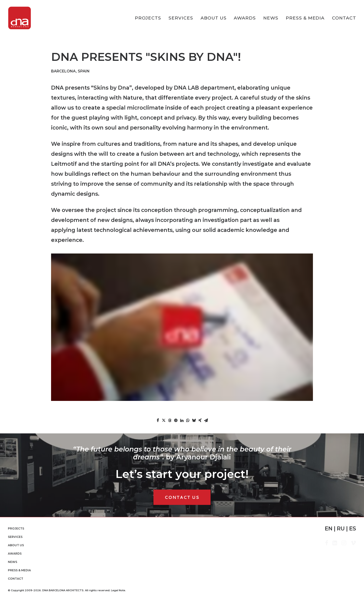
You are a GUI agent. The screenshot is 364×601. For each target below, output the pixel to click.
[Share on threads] (170, 420)
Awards (245, 18)
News (271, 18)
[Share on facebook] (158, 420)
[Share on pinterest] (176, 420)
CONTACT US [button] (182, 497)
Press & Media (305, 18)
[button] (327, 544)
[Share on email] (206, 420)
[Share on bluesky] (194, 420)
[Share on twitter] (164, 420)
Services (181, 18)
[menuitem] (150, 18)
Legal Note (118, 590)
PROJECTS (148, 18)
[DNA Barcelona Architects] (19, 18)
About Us (214, 18)
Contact (344, 18)
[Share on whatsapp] (188, 420)
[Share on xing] (200, 420)
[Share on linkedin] (182, 420)
